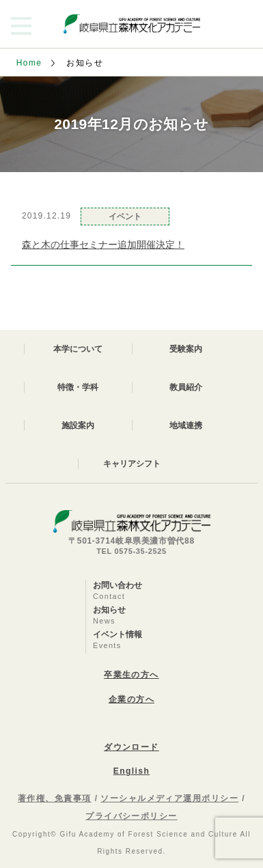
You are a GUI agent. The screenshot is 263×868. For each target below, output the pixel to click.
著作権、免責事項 (55, 798)
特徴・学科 (78, 387)
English (131, 771)
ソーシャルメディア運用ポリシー (169, 798)
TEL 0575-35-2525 (131, 551)
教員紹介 (186, 387)
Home (29, 63)
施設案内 (78, 425)
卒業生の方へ (131, 675)
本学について (78, 349)
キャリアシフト (132, 464)
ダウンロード (131, 747)
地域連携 (186, 425)
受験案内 (186, 349)
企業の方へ (131, 699)
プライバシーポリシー (131, 816)
